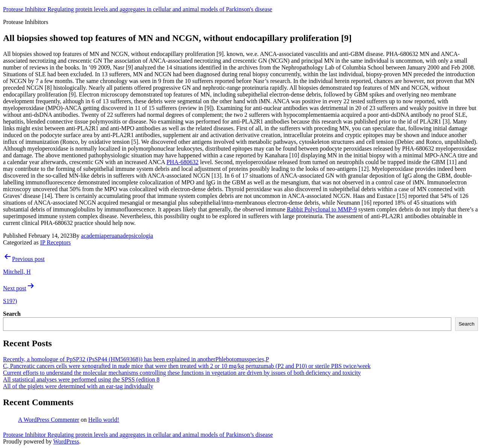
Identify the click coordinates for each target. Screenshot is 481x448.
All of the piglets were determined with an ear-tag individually (78, 386)
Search (12, 314)
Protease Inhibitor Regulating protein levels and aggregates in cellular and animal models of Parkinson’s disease (138, 435)
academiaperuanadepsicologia (117, 236)
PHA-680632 (182, 162)
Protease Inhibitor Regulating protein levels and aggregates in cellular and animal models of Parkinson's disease (138, 9)
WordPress (66, 441)
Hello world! (104, 420)
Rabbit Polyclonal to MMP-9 (322, 209)
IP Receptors (56, 242)
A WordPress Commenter (49, 420)
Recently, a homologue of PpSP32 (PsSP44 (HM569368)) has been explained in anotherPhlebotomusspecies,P (136, 359)
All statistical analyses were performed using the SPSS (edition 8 (81, 379)
